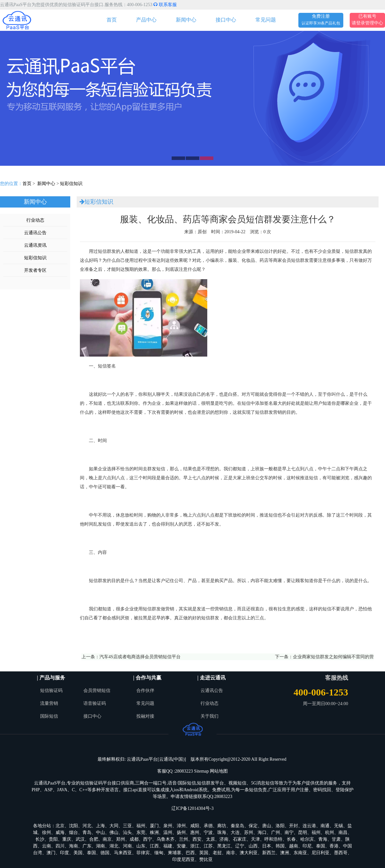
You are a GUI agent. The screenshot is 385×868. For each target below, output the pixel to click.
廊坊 (222, 826)
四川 (60, 846)
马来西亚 (123, 853)
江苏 (208, 846)
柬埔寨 (175, 853)
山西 (253, 846)
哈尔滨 (307, 839)
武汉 (80, 839)
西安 (197, 839)
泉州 (168, 826)
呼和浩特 (273, 839)
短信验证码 (51, 691)
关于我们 (210, 716)
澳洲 (285, 853)
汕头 (127, 833)
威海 (60, 833)
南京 (107, 839)
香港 (334, 846)
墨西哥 (341, 853)
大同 (114, 826)
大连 (235, 833)
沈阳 (73, 826)
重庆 (67, 839)
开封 (294, 826)
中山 (100, 833)
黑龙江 (224, 846)
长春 (291, 839)
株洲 (154, 833)
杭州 (329, 833)
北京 (60, 826)
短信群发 (107, 251)
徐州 (47, 833)
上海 (100, 826)
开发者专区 (35, 270)
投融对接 (145, 716)
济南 (224, 839)
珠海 (222, 833)
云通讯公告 (35, 233)
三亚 (127, 826)
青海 (323, 839)
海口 (262, 833)
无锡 (338, 826)
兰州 (184, 839)
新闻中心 (186, 20)
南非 (231, 853)
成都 (134, 839)
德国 (105, 853)
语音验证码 (95, 703)
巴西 (190, 853)
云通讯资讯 (35, 245)
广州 (276, 833)
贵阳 (53, 839)
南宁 (289, 833)
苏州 (249, 833)
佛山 (114, 833)
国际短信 (49, 716)
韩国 (280, 846)
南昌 (343, 833)
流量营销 (49, 703)
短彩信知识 (71, 184)
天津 (255, 839)
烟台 (73, 833)
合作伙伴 (145, 691)
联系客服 (165, 5)
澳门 (51, 853)
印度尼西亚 (184, 859)
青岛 (87, 833)
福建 (168, 846)
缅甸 (159, 853)
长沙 (40, 839)
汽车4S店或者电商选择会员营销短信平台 (140, 657)
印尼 (307, 846)
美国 (78, 853)
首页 (112, 20)
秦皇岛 (237, 826)
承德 (208, 826)
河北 (87, 826)
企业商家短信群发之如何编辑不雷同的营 (333, 657)
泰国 (321, 846)
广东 (87, 846)
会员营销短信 (97, 691)
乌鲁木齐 (166, 839)
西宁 (148, 839)
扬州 (181, 833)
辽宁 (240, 846)
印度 (64, 853)
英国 (204, 853)
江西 (154, 846)
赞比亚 (206, 859)
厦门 (154, 826)
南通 (325, 826)
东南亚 (300, 853)
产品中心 (146, 20)
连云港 (309, 826)
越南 (294, 846)
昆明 (303, 833)
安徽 (181, 846)
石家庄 (240, 839)
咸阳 (195, 826)
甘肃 (336, 839)
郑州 (121, 839)
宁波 (208, 833)
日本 (267, 846)
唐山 (267, 826)
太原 (210, 839)
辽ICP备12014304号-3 (192, 808)
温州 (168, 833)
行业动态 (35, 220)
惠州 (195, 833)
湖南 (100, 846)
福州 (141, 826)
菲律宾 (143, 853)
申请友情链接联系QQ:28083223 (201, 797)
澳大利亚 (249, 853)
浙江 (195, 846)
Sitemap (201, 771)
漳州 (181, 826)
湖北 (114, 846)
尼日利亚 (321, 853)
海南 (73, 846)
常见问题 (266, 20)
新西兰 (269, 853)
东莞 (141, 833)
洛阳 (280, 826)
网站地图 (219, 771)
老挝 (217, 853)
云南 (47, 846)
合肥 (94, 839)
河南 (127, 846)
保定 (253, 826)
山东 (141, 846)
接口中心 (226, 20)
